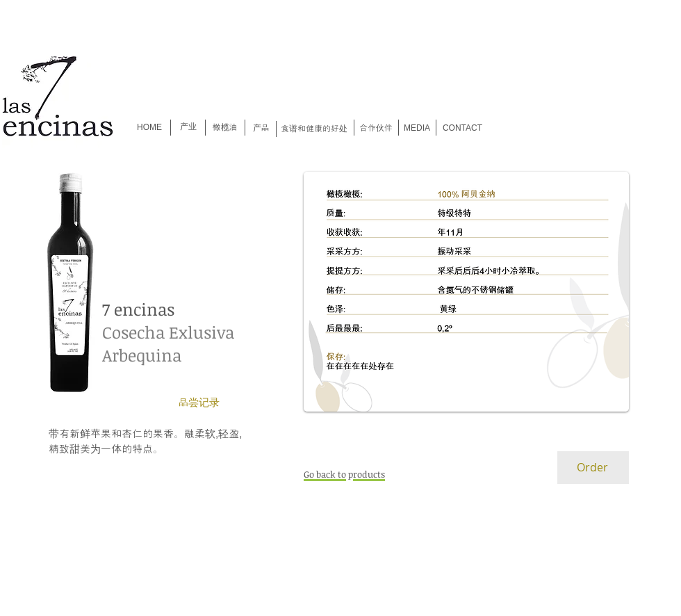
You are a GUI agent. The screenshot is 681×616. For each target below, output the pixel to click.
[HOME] (149, 128)
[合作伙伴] (376, 128)
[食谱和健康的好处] (314, 129)
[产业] (188, 127)
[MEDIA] (417, 128)
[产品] (261, 128)
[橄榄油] (225, 128)
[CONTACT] (462, 128)
